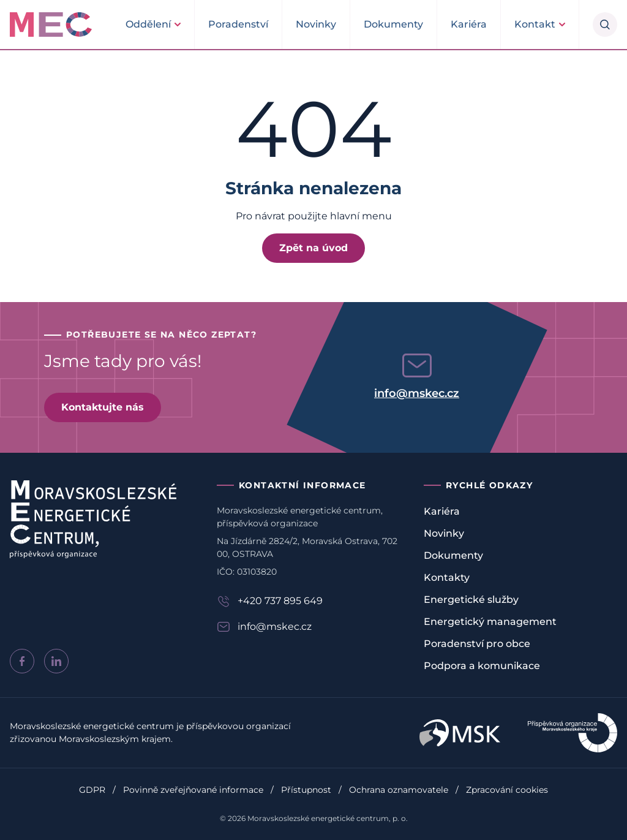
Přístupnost (306, 790)
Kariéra (469, 24)
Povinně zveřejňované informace (193, 790)
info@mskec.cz (417, 393)
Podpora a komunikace (482, 666)
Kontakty (447, 577)
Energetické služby (471, 600)
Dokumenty (393, 24)
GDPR (92, 790)
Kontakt (535, 24)
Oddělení (148, 24)
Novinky (316, 24)
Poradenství (238, 24)
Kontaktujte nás (103, 407)
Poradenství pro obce (477, 644)
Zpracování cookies (507, 790)
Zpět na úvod (313, 248)
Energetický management (490, 622)
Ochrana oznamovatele (399, 790)
